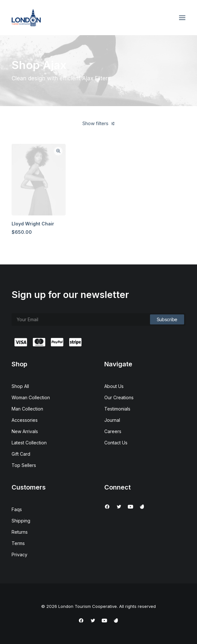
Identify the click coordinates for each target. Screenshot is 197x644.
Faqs (17, 509)
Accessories (25, 420)
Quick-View (58, 151)
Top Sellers (24, 465)
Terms (18, 543)
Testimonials (117, 409)
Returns (20, 532)
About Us (114, 386)
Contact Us (116, 443)
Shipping (21, 521)
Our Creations (119, 397)
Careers (113, 431)
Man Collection (27, 409)
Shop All (20, 386)
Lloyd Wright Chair (33, 224)
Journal (112, 420)
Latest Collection (29, 443)
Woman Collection (31, 397)
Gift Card (21, 454)
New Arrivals (25, 431)
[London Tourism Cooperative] (26, 18)
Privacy (19, 555)
